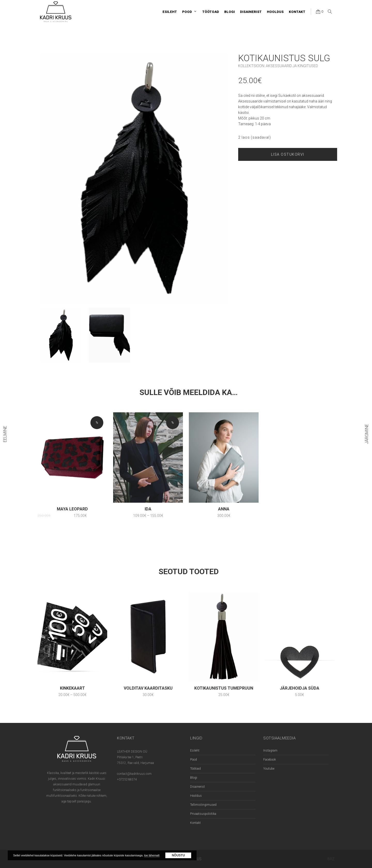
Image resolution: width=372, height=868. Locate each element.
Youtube (269, 769)
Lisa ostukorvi (288, 154)
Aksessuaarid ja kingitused (292, 66)
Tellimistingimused (203, 805)
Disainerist (197, 787)
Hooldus (196, 796)
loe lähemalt (152, 855)
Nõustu (178, 855)
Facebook (270, 760)
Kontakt (195, 823)
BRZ (331, 859)
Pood (193, 760)
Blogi (194, 778)
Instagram (270, 751)
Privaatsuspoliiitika (203, 814)
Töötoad (195, 769)
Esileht (195, 751)
